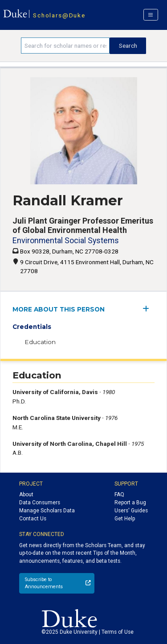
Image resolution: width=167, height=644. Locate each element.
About (26, 494)
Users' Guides (131, 511)
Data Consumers (40, 503)
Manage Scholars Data (47, 511)
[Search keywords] (65, 46)
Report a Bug (130, 503)
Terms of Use (118, 632)
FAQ (119, 494)
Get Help (125, 519)
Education (40, 342)
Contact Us (33, 519)
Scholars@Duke (59, 15)
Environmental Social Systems (66, 240)
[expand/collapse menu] (149, 309)
